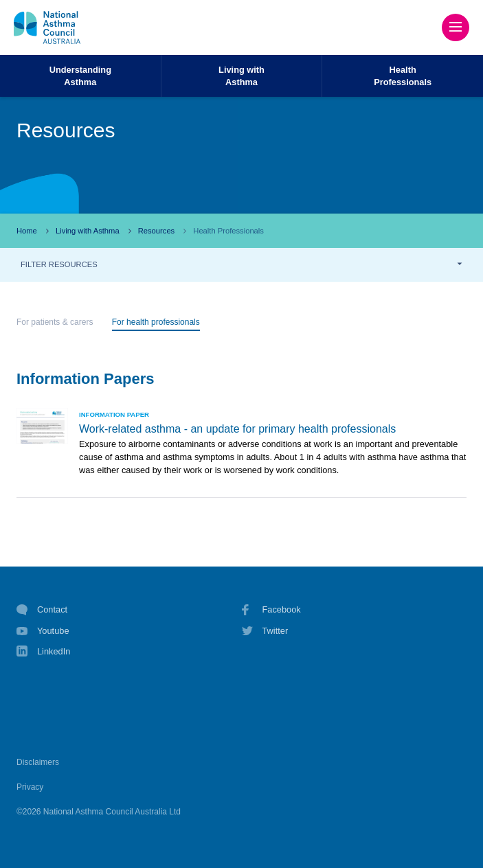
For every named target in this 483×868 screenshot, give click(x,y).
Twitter (265, 631)
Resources (156, 231)
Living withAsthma (241, 76)
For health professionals (156, 322)
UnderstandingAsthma (80, 76)
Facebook (271, 610)
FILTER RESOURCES (59, 264)
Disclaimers (38, 762)
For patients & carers (55, 322)
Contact (42, 610)
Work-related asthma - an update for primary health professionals (237, 429)
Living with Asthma (88, 231)
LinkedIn (43, 653)
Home (27, 231)
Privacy (30, 787)
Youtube (43, 631)
